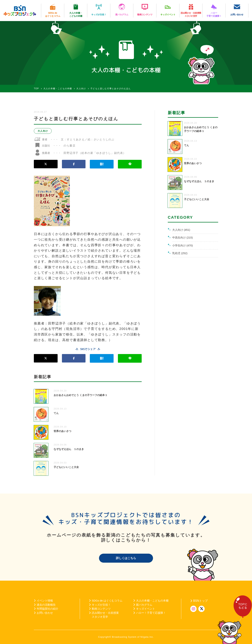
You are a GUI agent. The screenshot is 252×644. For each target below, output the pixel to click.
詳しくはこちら (126, 558)
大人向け (43, 131)
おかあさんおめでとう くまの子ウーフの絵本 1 (80, 395)
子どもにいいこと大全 (66, 467)
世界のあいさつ (62, 431)
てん (56, 413)
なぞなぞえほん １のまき (69, 449)
